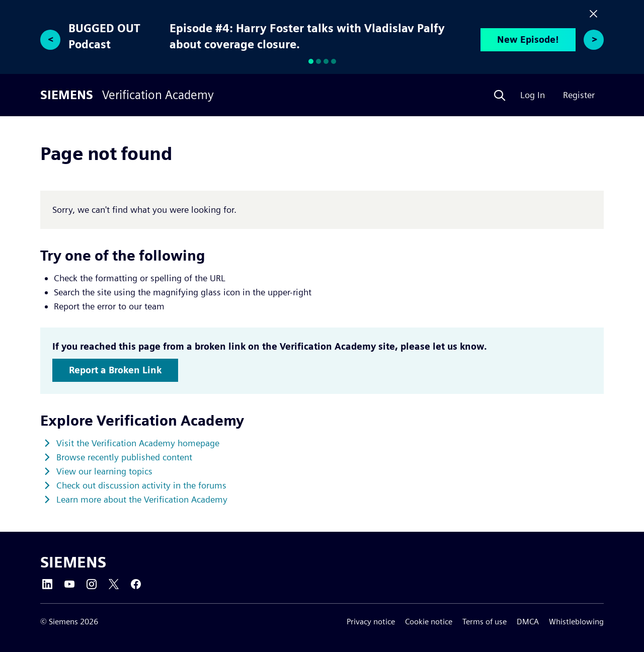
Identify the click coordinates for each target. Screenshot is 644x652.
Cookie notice (429, 622)
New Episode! (528, 39)
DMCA (528, 622)
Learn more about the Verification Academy (142, 499)
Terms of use (485, 622)
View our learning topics (104, 471)
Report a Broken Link (115, 370)
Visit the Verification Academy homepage (138, 443)
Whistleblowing (576, 622)
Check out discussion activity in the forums (141, 485)
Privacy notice (371, 622)
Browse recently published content (124, 457)
